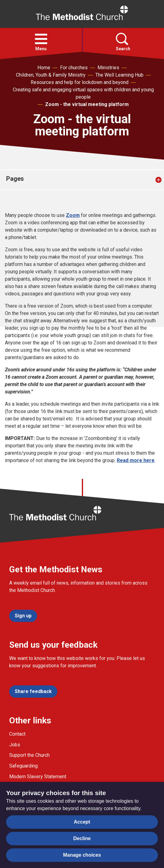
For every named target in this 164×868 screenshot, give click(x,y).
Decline (82, 838)
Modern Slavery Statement (38, 777)
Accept (82, 822)
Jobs (15, 745)
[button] (41, 39)
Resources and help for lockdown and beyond (80, 82)
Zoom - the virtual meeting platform (87, 104)
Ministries (108, 68)
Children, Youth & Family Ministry (51, 75)
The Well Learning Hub (119, 75)
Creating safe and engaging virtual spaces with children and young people (83, 93)
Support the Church (29, 755)
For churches (74, 68)
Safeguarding (23, 766)
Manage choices (82, 855)
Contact (17, 734)
